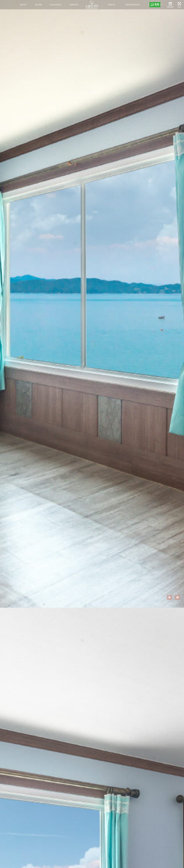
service (74, 5)
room (38, 5)
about (23, 5)
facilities (56, 5)
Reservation (133, 5)
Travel (111, 5)
